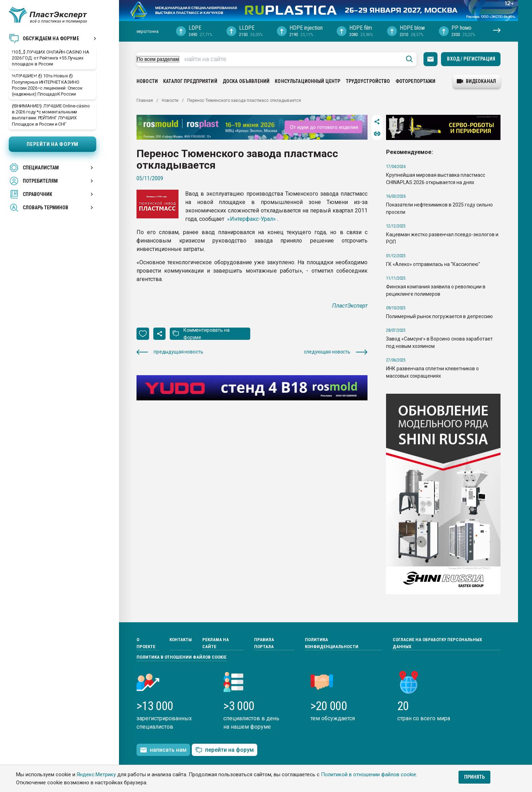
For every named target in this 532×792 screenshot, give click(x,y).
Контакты (181, 640)
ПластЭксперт (350, 306)
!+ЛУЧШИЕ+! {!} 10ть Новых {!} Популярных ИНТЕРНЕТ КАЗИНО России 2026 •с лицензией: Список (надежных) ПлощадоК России (47, 85)
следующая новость (336, 352)
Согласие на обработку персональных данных (437, 643)
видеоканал (476, 81)
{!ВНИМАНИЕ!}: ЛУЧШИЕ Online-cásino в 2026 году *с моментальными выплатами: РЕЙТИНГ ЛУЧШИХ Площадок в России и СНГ (51, 115)
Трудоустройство (368, 81)
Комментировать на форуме (206, 334)
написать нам (163, 750)
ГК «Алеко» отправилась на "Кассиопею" (433, 264)
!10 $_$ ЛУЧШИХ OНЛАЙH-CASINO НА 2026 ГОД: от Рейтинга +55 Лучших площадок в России (51, 58)
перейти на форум (225, 750)
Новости (147, 81)
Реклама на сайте (216, 643)
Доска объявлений (246, 81)
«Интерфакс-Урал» (251, 219)
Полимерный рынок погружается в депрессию (439, 316)
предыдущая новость (170, 352)
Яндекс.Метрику (96, 775)
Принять (474, 777)
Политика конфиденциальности (332, 643)
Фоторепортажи (416, 81)
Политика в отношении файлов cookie (181, 657)
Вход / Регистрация (471, 59)
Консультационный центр (307, 81)
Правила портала (264, 643)
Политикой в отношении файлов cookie (369, 775)
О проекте (146, 643)
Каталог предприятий (190, 81)
